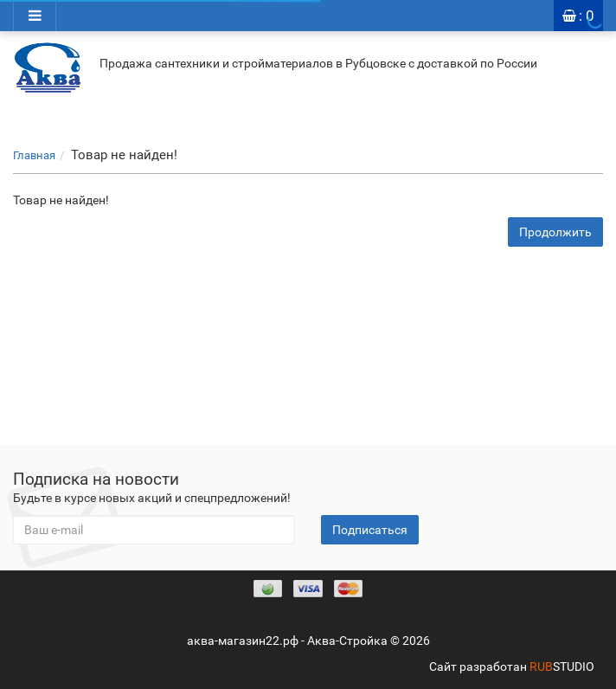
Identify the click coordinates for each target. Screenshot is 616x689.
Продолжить (555, 232)
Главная (34, 155)
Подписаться (370, 530)
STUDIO (562, 666)
